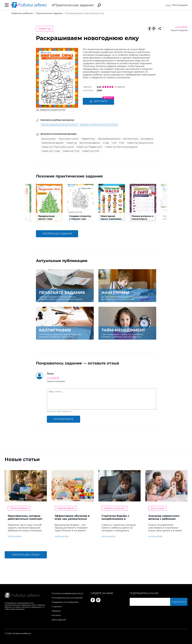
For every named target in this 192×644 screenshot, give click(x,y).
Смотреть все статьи (26, 555)
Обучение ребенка (19, 508)
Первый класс (88, 139)
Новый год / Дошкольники (140, 143)
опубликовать (64, 419)
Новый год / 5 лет (71, 151)
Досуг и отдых (157, 508)
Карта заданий (59, 620)
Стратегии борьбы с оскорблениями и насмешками (115, 519)
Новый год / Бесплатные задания (121, 147)
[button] (31, 203)
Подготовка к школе (69, 139)
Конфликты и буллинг (114, 508)
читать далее (15, 536)
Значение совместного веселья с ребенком (164, 517)
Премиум (56, 611)
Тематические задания (52, 143)
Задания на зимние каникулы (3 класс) (98, 125)
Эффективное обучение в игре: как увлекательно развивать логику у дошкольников (72, 520)
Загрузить (98, 101)
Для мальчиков (131, 139)
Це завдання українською (51, 110)
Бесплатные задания (90, 143)
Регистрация (180, 5)
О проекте (57, 607)
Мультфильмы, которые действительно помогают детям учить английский (25, 519)
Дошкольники (49, 139)
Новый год (45, 29)
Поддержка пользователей (65, 602)
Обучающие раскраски (109, 139)
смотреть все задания (57, 234)
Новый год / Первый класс (89, 147)
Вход (168, 5)
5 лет (114, 143)
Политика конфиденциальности (67, 593)
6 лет (122, 143)
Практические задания (74, 5)
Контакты (56, 615)
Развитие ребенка (66, 508)
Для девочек (147, 139)
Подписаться (180, 602)
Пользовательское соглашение (67, 598)
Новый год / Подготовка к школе (58, 147)
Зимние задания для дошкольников (59, 125)
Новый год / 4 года (51, 151)
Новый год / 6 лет (91, 151)
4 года (106, 143)
